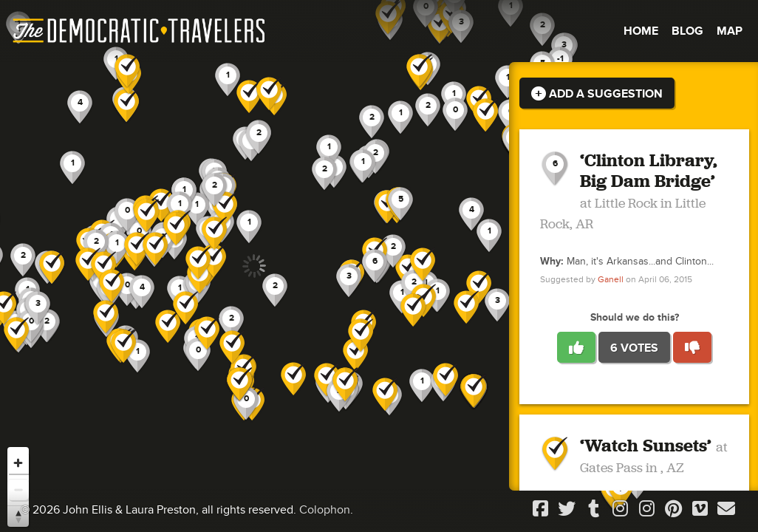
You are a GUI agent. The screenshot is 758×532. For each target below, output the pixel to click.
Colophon (325, 510)
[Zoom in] (18, 463)
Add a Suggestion (597, 94)
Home (641, 31)
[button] (471, 215)
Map (730, 31)
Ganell (611, 280)
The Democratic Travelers (140, 31)
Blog (687, 31)
